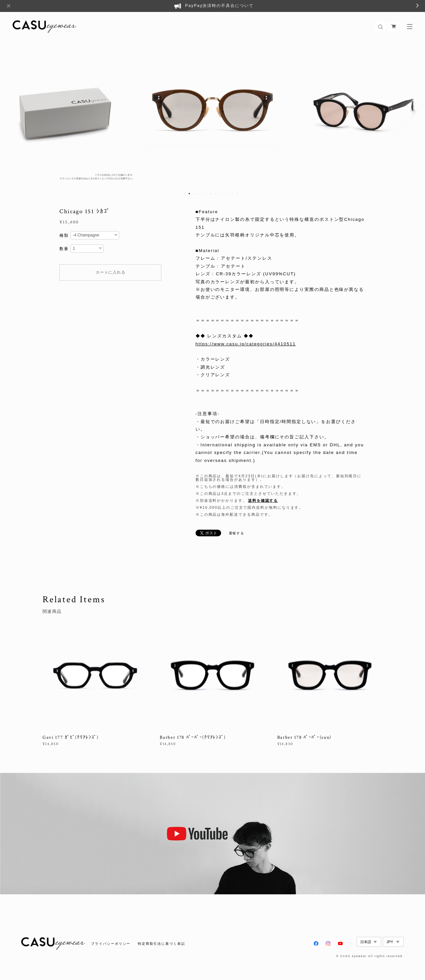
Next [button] (415, 113)
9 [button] (224, 194)
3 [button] (198, 194)
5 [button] (207, 194)
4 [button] (202, 194)
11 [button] (232, 194)
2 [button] (194, 194)
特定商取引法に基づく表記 (162, 944)
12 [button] (237, 194)
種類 (64, 235)
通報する (237, 533)
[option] (212, 113)
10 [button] (228, 194)
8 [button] (219, 194)
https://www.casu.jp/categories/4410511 (246, 344)
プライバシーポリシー (111, 944)
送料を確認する (263, 500)
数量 (64, 249)
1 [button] (189, 194)
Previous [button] (10, 113)
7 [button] (215, 194)
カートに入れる (110, 272)
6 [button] (211, 194)
